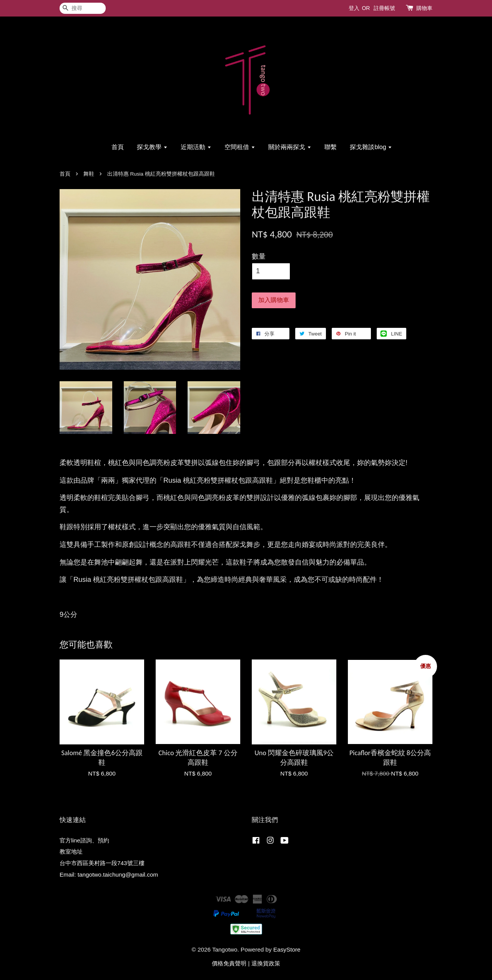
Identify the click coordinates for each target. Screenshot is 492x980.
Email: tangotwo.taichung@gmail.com (109, 875)
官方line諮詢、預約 (84, 840)
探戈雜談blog (371, 147)
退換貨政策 (266, 963)
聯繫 (331, 147)
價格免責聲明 (229, 963)
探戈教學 (152, 147)
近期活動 (196, 147)
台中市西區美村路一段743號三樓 (102, 863)
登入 (354, 8)
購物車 (424, 8)
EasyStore (287, 949)
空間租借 (240, 147)
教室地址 (71, 851)
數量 (259, 256)
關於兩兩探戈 (290, 147)
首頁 (118, 147)
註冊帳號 (384, 8)
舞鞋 (89, 174)
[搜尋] (83, 8)
